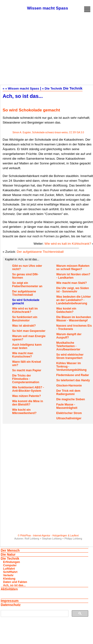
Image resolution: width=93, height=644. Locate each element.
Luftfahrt (9, 569)
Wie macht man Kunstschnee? (23, 355)
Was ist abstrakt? (24, 326)
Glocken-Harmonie (69, 386)
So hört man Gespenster (29, 331)
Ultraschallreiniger (69, 418)
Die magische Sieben (71, 399)
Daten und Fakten (15, 582)
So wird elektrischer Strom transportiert (70, 356)
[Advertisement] (47, 476)
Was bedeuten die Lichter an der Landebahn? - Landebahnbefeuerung (74, 300)
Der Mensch (10, 550)
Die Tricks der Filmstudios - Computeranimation (26, 379)
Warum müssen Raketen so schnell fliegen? (73, 267)
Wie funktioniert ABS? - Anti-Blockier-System (28, 389)
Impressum (10, 601)
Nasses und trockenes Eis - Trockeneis (74, 327)
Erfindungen (12, 562)
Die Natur (8, 554)
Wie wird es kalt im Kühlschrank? (68, 244)
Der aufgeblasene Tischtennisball (40, 252)
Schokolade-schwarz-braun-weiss (50, 132)
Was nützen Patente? (26, 396)
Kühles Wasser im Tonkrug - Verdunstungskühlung (71, 367)
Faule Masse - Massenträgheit (67, 406)
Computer (10, 565)
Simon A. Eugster (22, 132)
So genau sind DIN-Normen (25, 276)
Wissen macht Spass (47, 8)
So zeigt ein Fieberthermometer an (27, 285)
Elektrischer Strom (69, 413)
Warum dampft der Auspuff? (69, 336)
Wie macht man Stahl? (72, 283)
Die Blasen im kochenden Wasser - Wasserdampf (74, 319)
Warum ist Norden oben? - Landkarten (73, 276)
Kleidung (9, 579)
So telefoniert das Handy (73, 380)
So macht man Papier (27, 370)
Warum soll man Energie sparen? (29, 338)
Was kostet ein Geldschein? (66, 310)
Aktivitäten (9, 589)
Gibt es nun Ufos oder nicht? (27, 267)
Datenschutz (11, 605)
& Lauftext (73, 536)
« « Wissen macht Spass (21, 88)
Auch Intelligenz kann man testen (27, 346)
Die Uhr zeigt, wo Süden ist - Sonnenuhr (73, 290)
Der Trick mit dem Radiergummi (68, 392)
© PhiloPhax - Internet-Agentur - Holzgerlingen (42, 536)
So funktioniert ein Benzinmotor (25, 319)
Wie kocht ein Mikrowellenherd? (24, 411)
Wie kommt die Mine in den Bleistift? (28, 403)
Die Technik (10, 558)
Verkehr (8, 575)
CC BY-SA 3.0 (77, 132)
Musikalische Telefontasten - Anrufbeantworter (68, 346)
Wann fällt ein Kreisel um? (27, 363)
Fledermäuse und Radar (73, 375)
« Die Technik (52, 88)
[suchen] (34, 614)
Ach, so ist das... (14, 585)
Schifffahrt (10, 572)
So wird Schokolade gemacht (31, 110)
